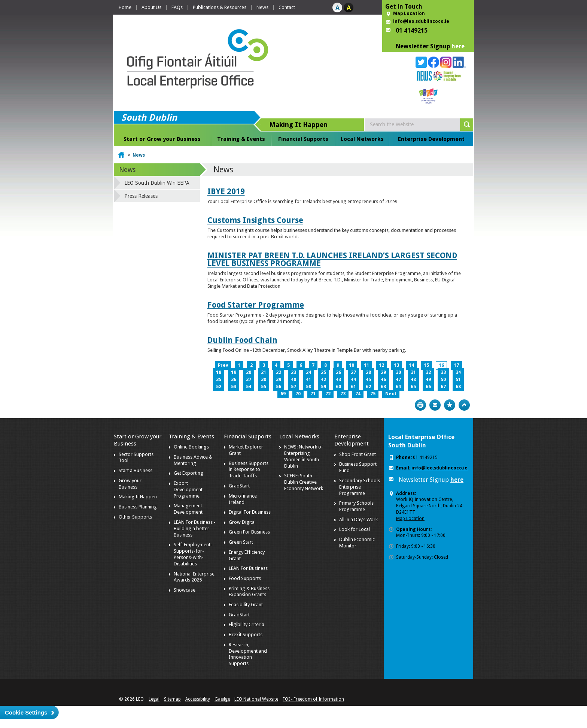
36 (234, 380)
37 (249, 380)
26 (338, 372)
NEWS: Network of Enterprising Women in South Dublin (304, 456)
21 (264, 372)
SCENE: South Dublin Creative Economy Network (304, 482)
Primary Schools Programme (356, 506)
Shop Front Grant (358, 454)
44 (353, 380)
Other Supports (135, 517)
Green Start (241, 542)
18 (219, 372)
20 (249, 372)
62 (368, 387)
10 (352, 365)
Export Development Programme (188, 490)
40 (293, 380)
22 (279, 372)
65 (413, 387)
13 (396, 365)
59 (323, 387)
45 (368, 380)
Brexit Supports (246, 635)
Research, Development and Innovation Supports (248, 654)
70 (298, 394)
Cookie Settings (26, 712)
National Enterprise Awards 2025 (194, 577)
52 (219, 387)
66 (428, 387)
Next (391, 394)
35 (219, 380)
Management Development (188, 509)
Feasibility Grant (246, 605)
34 (458, 372)
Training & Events (241, 139)
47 (398, 380)
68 (458, 387)
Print (420, 405)
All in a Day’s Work (358, 519)
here (458, 46)
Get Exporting (188, 473)
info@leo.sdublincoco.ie (421, 21)
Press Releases (141, 196)
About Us (151, 7)
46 (383, 380)
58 (308, 387)
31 (413, 372)
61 (353, 387)
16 (441, 365)
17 (456, 365)
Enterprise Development (431, 139)
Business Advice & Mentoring (193, 460)
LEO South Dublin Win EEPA (157, 183)
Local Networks (362, 139)
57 (293, 387)
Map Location (409, 13)
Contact (287, 7)
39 (279, 380)
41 (308, 380)
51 (458, 380)
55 (264, 387)
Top (464, 405)
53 (234, 387)
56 (279, 387)
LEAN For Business (248, 568)
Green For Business (249, 532)
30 (398, 372)
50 (443, 380)
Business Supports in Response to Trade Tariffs (249, 470)
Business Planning (138, 507)
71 (313, 394)
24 (308, 372)
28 (368, 372)
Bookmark (450, 405)
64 (398, 387)
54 (249, 387)
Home (125, 7)
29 (383, 372)
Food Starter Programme (256, 305)
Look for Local (355, 529)
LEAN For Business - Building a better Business (195, 528)
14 (411, 365)
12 (381, 365)
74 (358, 394)
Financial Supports (303, 139)
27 (353, 372)
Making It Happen (138, 497)
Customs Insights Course (255, 220)
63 (383, 387)
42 (323, 380)
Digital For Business (250, 512)
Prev (223, 365)
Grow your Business (130, 484)
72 (328, 394)
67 (443, 387)
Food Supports (245, 578)
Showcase (185, 590)
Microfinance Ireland (243, 499)
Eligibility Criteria (247, 624)
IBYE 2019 (226, 191)
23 (293, 372)
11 (367, 365)
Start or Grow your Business (162, 139)
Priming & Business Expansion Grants (249, 592)
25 (323, 372)
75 (373, 394)
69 (283, 394)
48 (413, 380)
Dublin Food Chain (242, 340)
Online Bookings (191, 447)
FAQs (177, 7)
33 (443, 372)
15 (426, 365)
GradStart (239, 486)
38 (264, 380)
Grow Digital (242, 522)
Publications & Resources (220, 7)
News (262, 7)
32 (428, 372)
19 (234, 372)
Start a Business (136, 470)
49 (428, 380)
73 (343, 394)
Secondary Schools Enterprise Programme (360, 487)
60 (338, 387)
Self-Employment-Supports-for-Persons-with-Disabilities (193, 554)
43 (338, 380)
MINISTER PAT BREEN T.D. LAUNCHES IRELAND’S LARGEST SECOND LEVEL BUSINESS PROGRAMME (332, 259)
